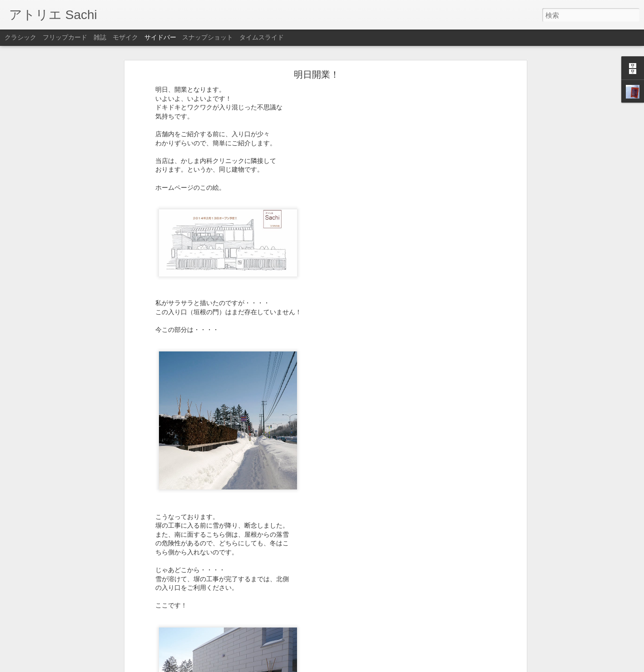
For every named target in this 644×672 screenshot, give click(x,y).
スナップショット (208, 37)
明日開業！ (317, 74)
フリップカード (65, 37)
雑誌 (100, 37)
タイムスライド (262, 37)
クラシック (20, 37)
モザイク (125, 37)
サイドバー (160, 37)
